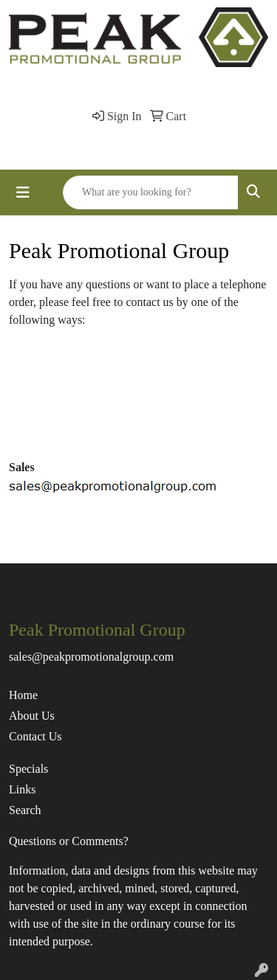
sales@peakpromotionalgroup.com (91, 657)
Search (25, 810)
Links (22, 789)
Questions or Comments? (69, 841)
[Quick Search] (151, 192)
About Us (32, 716)
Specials (28, 769)
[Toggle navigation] (23, 192)
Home (23, 695)
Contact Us (35, 736)
